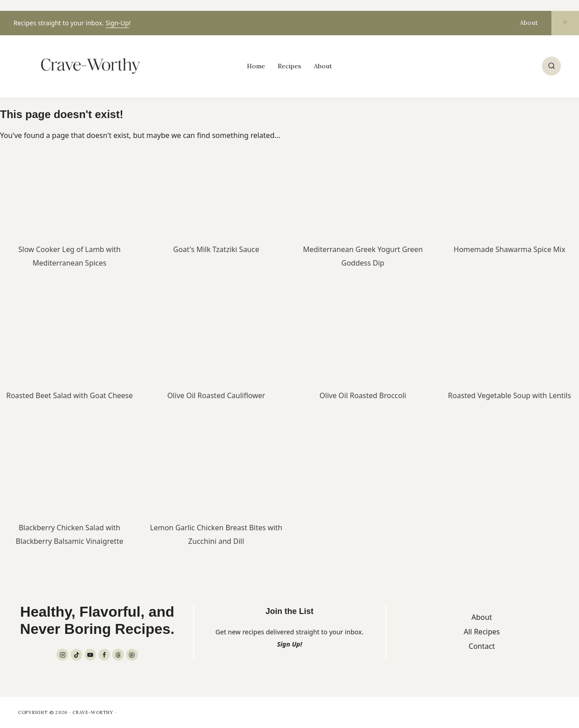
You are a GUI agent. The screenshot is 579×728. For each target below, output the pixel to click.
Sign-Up (117, 23)
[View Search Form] (551, 66)
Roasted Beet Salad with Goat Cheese (70, 395)
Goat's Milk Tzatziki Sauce (216, 249)
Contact (482, 646)
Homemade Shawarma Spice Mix (510, 249)
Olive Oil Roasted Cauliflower (216, 395)
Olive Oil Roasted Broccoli (363, 395)
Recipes (289, 66)
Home (256, 66)
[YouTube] (90, 655)
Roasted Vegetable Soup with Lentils (509, 395)
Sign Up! (289, 644)
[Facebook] (104, 655)
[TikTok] (76, 655)
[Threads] (118, 655)
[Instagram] (62, 655)
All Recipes (482, 632)
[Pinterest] (132, 655)
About (529, 23)
